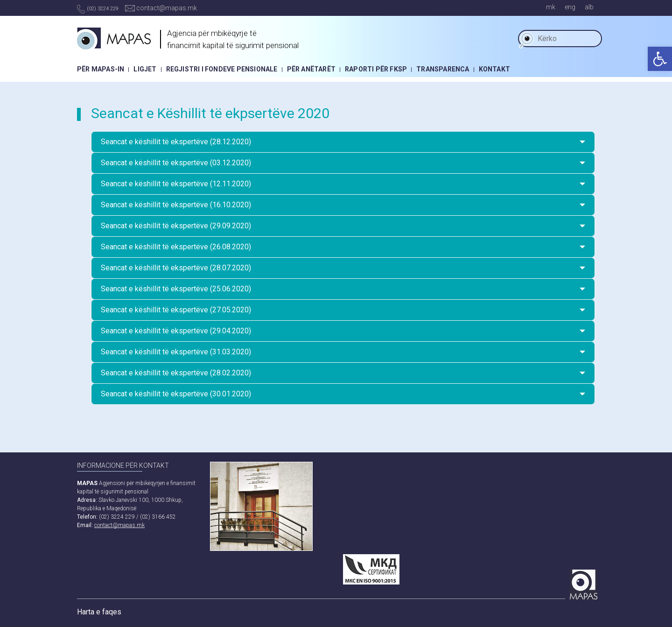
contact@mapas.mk (161, 8)
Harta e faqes (99, 612)
